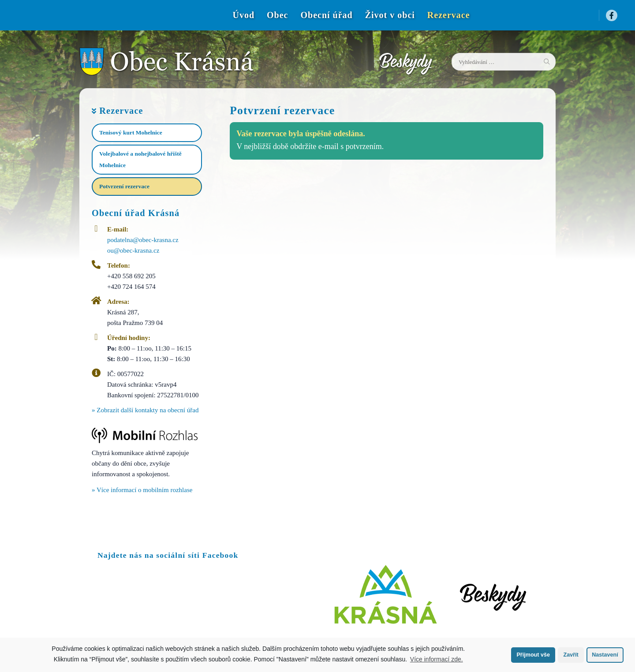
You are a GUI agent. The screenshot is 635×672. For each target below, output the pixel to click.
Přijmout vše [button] (533, 655)
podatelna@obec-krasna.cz (143, 240)
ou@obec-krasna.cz (133, 250)
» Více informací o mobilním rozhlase (142, 490)
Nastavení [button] (605, 655)
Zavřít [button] (571, 655)
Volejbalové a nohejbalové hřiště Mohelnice (140, 159)
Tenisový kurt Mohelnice (131, 133)
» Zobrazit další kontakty (145, 410)
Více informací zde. (437, 659)
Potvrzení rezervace (124, 186)
